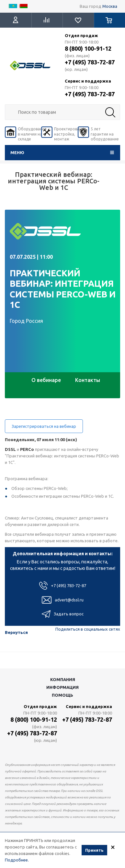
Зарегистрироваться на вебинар (44, 426)
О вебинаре (46, 380)
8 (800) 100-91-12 (88, 48)
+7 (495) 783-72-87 (90, 62)
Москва (110, 6)
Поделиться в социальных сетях (88, 629)
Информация (62, 687)
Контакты (88, 380)
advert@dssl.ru (63, 600)
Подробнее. (17, 860)
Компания (63, 679)
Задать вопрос (63, 614)
